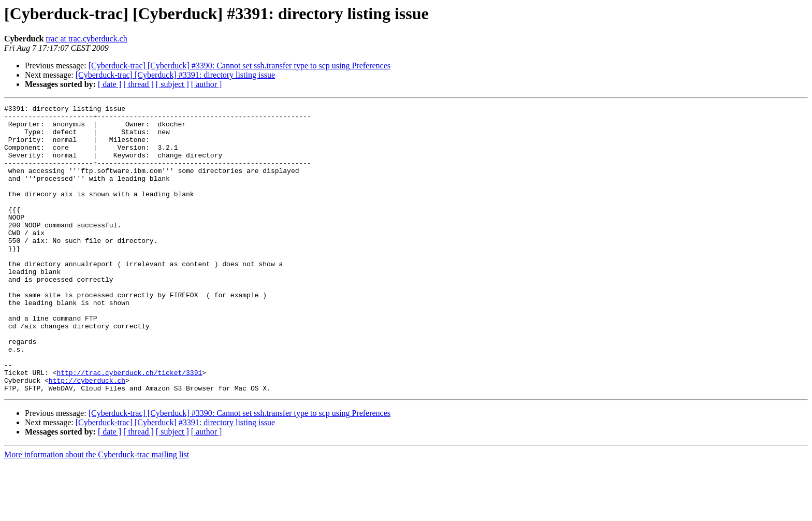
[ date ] (110, 84)
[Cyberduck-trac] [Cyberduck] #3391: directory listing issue (175, 75)
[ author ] (207, 84)
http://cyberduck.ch (87, 436)
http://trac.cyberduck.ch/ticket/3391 (129, 427)
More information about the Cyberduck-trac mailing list (97, 512)
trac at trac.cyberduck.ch (86, 39)
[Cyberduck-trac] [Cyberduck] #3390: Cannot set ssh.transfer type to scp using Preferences (240, 66)
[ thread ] (139, 84)
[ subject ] (172, 84)
